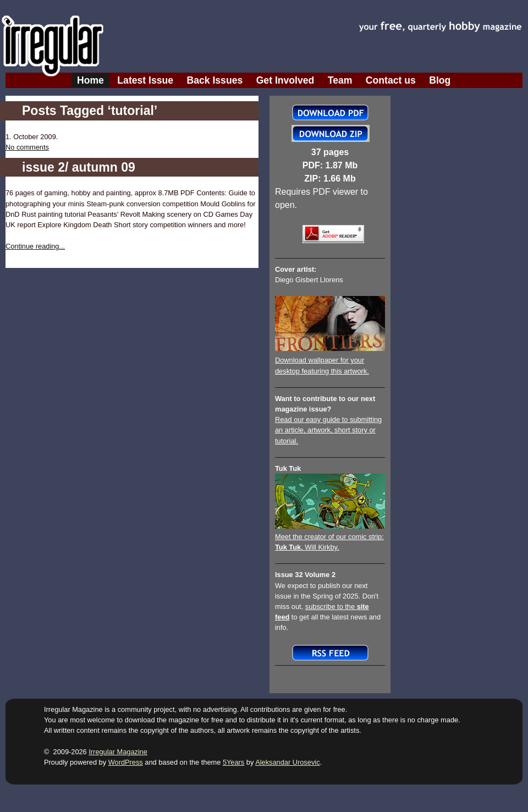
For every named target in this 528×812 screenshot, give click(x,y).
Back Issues (215, 80)
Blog (440, 80)
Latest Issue (145, 80)
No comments (27, 147)
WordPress (126, 762)
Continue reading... (35, 246)
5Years (233, 762)
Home (90, 80)
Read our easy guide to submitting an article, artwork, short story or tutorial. (328, 430)
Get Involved (285, 80)
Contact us (391, 80)
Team (340, 80)
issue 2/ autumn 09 (79, 167)
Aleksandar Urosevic (287, 762)
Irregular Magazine (118, 752)
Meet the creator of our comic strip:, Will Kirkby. (330, 537)
